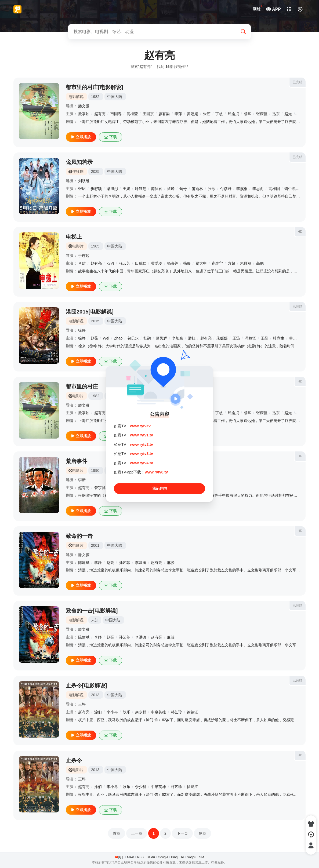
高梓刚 (274, 189)
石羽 (110, 263)
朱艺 (207, 114)
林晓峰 (295, 338)
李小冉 (112, 712)
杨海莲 (173, 263)
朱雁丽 (246, 263)
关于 (121, 857)
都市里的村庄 (82, 386)
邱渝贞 (233, 114)
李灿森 (177, 338)
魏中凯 (290, 189)
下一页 (182, 833)
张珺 (82, 189)
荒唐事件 (77, 461)
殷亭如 (84, 114)
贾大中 (201, 263)
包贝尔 (133, 338)
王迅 (236, 338)
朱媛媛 (222, 338)
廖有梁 (164, 114)
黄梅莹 (132, 114)
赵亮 (110, 563)
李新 (82, 480)
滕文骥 (84, 106)
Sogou (192, 857)
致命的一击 (79, 536)
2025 (95, 172)
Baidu (151, 857)
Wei (106, 338)
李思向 (258, 189)
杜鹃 (147, 338)
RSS (140, 857)
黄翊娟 (193, 114)
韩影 (187, 263)
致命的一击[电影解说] (92, 611)
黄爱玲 (157, 263)
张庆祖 (262, 114)
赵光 (288, 114)
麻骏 (171, 563)
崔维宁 (217, 263)
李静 (98, 563)
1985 (95, 246)
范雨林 (197, 189)
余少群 (141, 712)
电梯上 (74, 237)
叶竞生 (279, 338)
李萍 (178, 114)
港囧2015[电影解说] (90, 312)
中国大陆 (115, 97)
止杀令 (74, 760)
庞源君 (157, 189)
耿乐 (126, 712)
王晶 (264, 338)
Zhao (118, 338)
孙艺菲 (125, 563)
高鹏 (260, 263)
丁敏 (219, 114)
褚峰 (171, 189)
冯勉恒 (250, 338)
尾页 (202, 833)
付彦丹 (226, 189)
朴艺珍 (176, 712)
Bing (174, 857)
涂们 (98, 712)
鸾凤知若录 (79, 162)
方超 (231, 263)
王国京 (148, 114)
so (182, 857)
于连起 (84, 256)
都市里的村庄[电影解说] (94, 87)
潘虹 (192, 338)
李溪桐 (242, 189)
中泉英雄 (158, 712)
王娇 (126, 189)
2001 (95, 545)
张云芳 (125, 263)
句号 (183, 189)
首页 (117, 833)
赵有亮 (100, 114)
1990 (95, 471)
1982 (95, 97)
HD (300, 232)
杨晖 (248, 114)
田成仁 (141, 263)
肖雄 (82, 263)
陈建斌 (84, 563)
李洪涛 (141, 563)
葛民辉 (161, 338)
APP (274, 9)
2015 (95, 321)
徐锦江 (193, 712)
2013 (95, 695)
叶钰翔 (141, 189)
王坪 (82, 704)
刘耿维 (84, 181)
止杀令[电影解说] (86, 685)
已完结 (298, 82)
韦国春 (116, 114)
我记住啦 (160, 489)
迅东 (276, 114)
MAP (130, 857)
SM (202, 857)
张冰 (212, 189)
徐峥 (82, 330)
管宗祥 (100, 488)
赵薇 (94, 338)
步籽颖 (96, 189)
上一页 (137, 833)
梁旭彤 (112, 189)
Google (163, 857)
